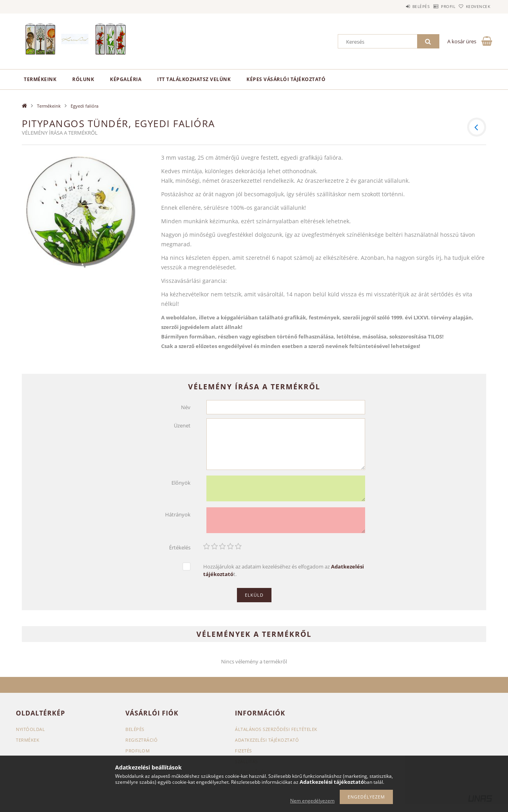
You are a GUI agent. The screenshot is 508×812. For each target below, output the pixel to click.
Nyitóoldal (30, 729)
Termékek (28, 740)
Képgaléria (126, 79)
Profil (436, 6)
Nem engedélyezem (312, 801)
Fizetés (243, 751)
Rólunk (83, 79)
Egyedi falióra (85, 106)
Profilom (138, 751)
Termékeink (40, 79)
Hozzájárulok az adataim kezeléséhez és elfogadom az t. (284, 570)
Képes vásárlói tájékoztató (286, 79)
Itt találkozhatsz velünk (194, 79)
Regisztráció (141, 740)
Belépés (400, 6)
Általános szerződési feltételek (276, 729)
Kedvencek (474, 6)
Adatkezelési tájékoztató (267, 740)
